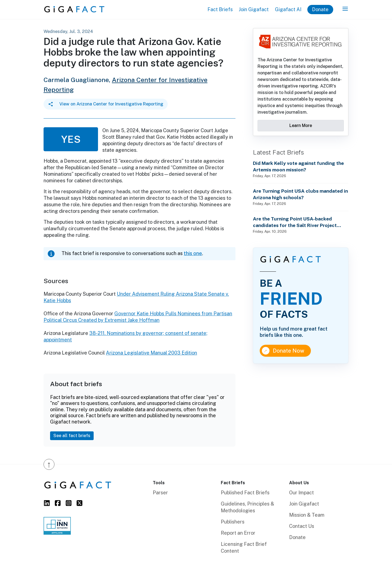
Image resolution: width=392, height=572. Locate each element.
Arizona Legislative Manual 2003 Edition (151, 353)
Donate (320, 9)
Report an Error (238, 533)
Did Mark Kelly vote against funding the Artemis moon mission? (298, 166)
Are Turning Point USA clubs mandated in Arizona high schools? (300, 194)
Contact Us (302, 526)
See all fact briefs (72, 436)
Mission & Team (307, 515)
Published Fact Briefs (245, 493)
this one (193, 253)
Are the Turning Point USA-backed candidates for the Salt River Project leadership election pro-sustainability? (297, 222)
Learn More (301, 125)
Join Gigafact (254, 9)
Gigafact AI (288, 9)
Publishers (233, 522)
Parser (160, 493)
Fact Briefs (220, 9)
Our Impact (301, 493)
